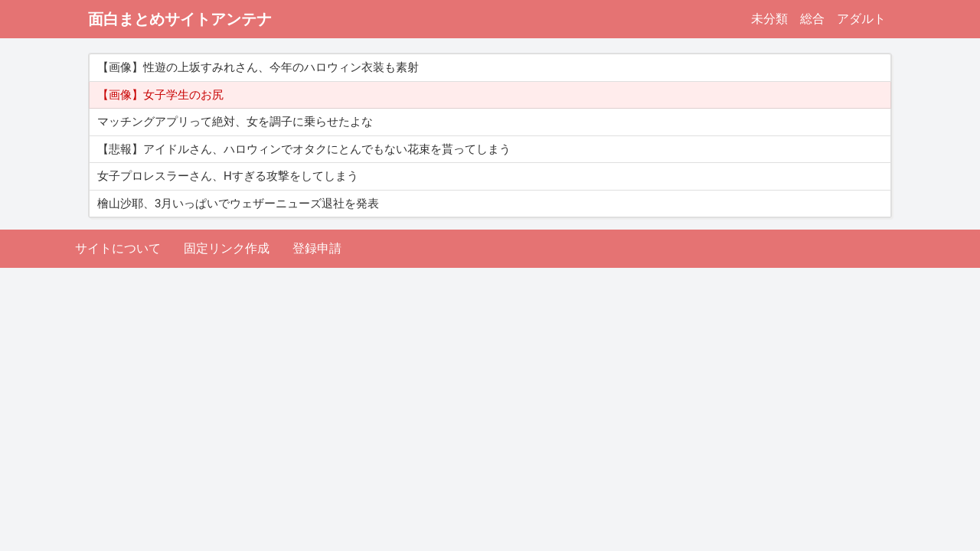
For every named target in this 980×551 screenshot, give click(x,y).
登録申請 (317, 248)
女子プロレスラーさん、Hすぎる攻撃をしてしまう (228, 176)
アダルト (861, 19)
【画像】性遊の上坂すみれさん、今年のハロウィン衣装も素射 (258, 67)
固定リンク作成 (227, 248)
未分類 (769, 19)
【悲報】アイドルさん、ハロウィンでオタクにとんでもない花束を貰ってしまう (304, 149)
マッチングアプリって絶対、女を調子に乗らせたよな (235, 122)
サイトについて (118, 248)
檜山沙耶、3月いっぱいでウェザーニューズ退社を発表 (238, 204)
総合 (812, 19)
